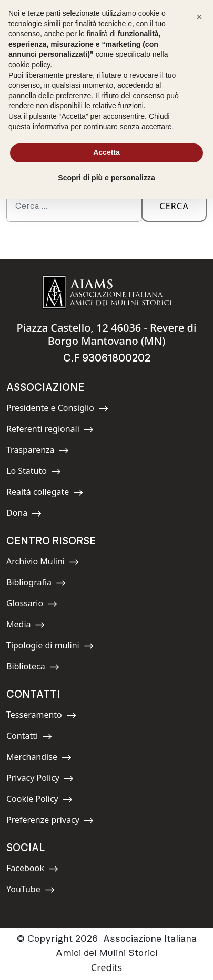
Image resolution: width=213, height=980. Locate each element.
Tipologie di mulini (50, 647)
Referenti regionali (50, 431)
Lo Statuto (34, 473)
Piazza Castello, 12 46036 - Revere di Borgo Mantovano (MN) (107, 334)
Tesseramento (41, 716)
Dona (30, 515)
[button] (199, 17)
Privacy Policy (40, 780)
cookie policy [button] (29, 65)
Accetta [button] (106, 152)
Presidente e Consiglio (57, 410)
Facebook (32, 870)
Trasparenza (38, 452)
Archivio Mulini (43, 563)
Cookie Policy (39, 801)
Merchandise (39, 759)
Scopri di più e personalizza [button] (106, 178)
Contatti (30, 737)
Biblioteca (33, 668)
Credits (106, 967)
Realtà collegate (45, 494)
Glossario (32, 605)
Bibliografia (36, 584)
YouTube (31, 891)
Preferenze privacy (50, 822)
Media (30, 626)
